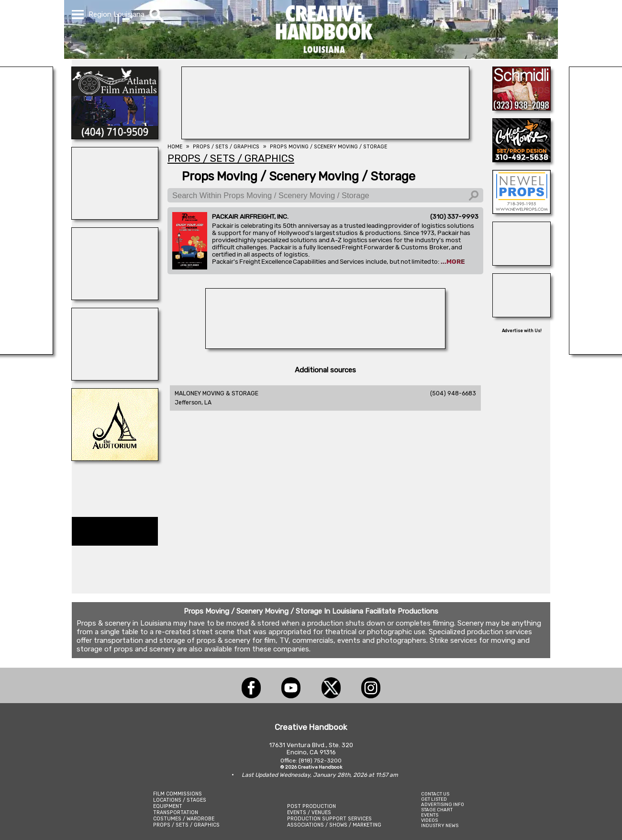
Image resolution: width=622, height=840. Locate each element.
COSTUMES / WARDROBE (184, 819)
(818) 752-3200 (320, 761)
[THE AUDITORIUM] (115, 458)
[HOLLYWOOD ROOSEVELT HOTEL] (325, 346)
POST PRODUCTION (311, 806)
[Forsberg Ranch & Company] (522, 263)
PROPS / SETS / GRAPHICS (186, 825)
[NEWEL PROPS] (522, 211)
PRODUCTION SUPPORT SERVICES (329, 819)
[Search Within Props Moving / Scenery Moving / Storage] (325, 195)
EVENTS (430, 815)
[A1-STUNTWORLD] (522, 314)
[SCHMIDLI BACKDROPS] (522, 108)
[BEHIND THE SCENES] (325, 136)
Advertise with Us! (522, 331)
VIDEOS (429, 820)
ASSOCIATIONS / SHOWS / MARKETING (334, 825)
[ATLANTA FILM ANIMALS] (115, 136)
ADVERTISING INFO (443, 804)
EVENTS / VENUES (309, 812)
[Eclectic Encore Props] (115, 297)
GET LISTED (434, 799)
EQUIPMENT (168, 806)
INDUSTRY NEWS (440, 825)
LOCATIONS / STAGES (180, 800)
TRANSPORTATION (176, 812)
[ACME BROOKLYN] (115, 378)
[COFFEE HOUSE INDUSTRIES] (522, 159)
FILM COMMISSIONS (178, 794)
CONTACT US (435, 794)
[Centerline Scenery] (115, 217)
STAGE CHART (437, 810)
